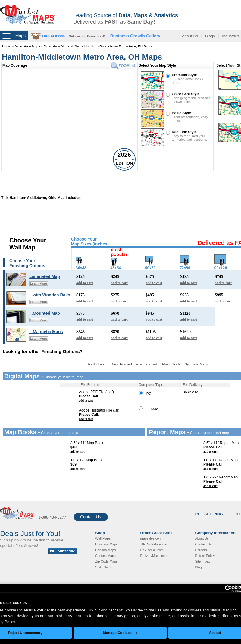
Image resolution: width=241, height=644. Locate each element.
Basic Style (181, 113)
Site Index (203, 561)
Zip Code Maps (106, 561)
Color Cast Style (186, 94)
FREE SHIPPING (208, 514)
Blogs (210, 36)
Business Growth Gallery (135, 36)
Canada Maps (106, 550)
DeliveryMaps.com (154, 556)
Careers (201, 550)
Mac (148, 409)
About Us (190, 36)
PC (145, 394)
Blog (199, 567)
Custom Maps (105, 556)
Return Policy (205, 556)
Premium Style (184, 75)
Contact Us (91, 517)
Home (6, 46)
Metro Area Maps (28, 46)
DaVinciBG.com (152, 550)
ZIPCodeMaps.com (155, 544)
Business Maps (106, 544)
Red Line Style (184, 132)
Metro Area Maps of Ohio (62, 46)
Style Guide (104, 567)
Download (190, 392)
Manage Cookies (120, 633)
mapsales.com (151, 538)
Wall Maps (103, 538)
